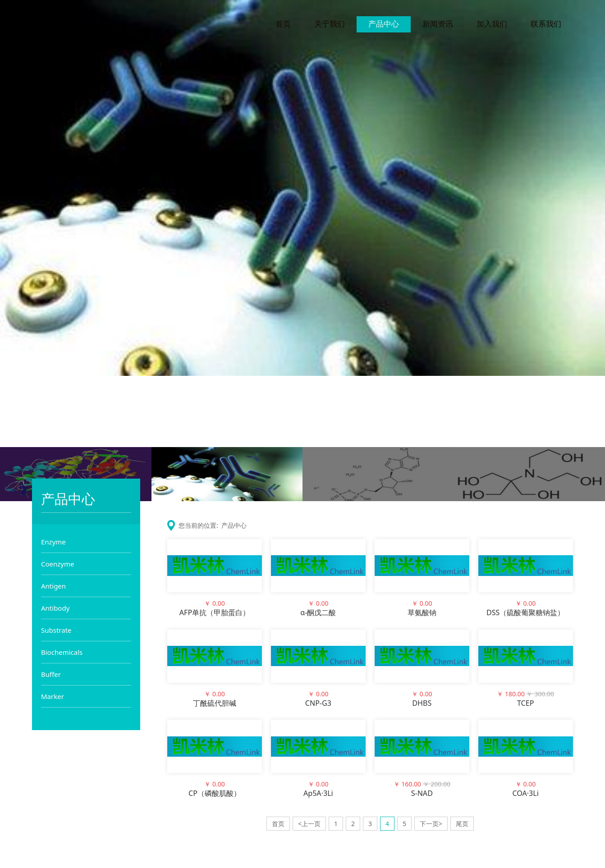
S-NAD (422, 793)
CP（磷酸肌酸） (215, 793)
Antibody (55, 608)
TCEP (525, 703)
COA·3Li (525, 793)
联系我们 (546, 26)
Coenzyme (57, 564)
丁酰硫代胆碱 (215, 703)
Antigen (53, 586)
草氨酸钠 (422, 612)
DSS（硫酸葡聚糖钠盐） (525, 612)
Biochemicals (62, 652)
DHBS (422, 703)
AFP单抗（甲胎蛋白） (215, 612)
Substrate (56, 630)
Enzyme (53, 542)
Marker (53, 696)
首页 (283, 26)
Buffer (51, 674)
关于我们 (330, 26)
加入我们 (492, 26)
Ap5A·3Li (318, 793)
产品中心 (384, 26)
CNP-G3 (318, 703)
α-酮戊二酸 (318, 612)
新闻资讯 (438, 26)
